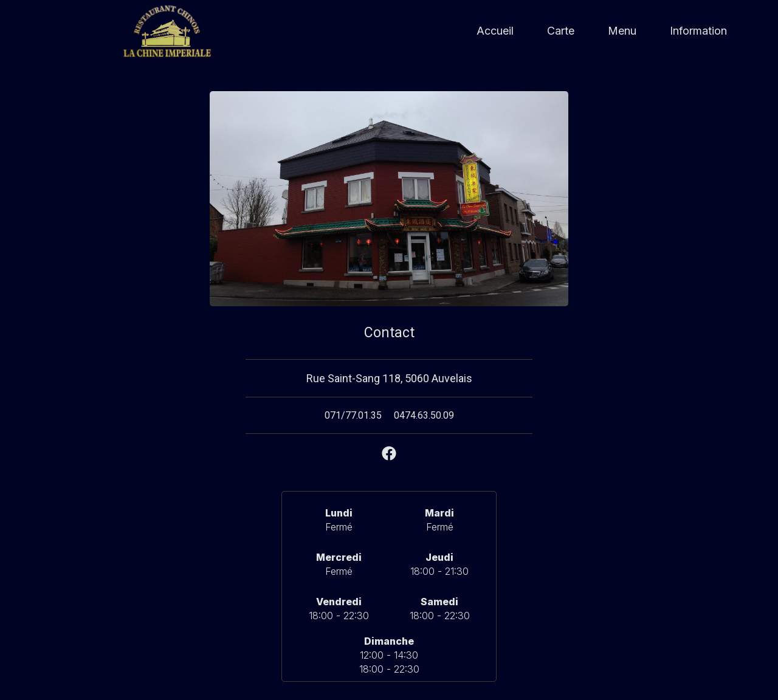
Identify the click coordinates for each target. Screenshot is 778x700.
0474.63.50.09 (424, 415)
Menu (622, 31)
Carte (561, 31)
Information (698, 31)
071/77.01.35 (353, 415)
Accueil (495, 31)
